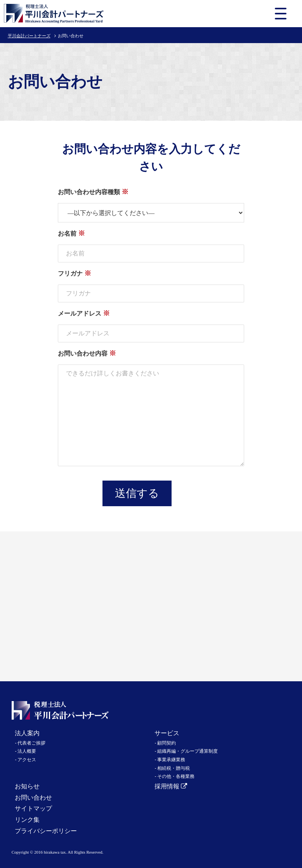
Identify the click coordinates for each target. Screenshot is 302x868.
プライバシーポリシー (46, 831)
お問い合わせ (33, 798)
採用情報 (171, 786)
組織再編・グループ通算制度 (187, 751)
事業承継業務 (171, 760)
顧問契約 (167, 743)
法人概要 (27, 751)
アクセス (27, 760)
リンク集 (27, 820)
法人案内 (27, 733)
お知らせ (27, 786)
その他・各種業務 (176, 776)
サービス (167, 733)
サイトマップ (33, 808)
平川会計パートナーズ (29, 36)
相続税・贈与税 (174, 768)
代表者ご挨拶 (31, 743)
